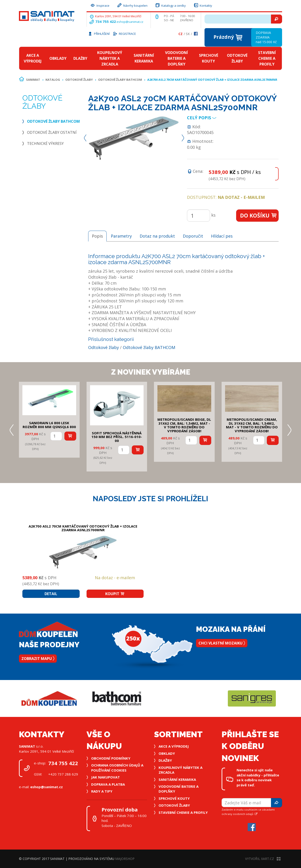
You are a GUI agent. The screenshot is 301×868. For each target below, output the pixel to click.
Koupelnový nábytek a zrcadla (110, 58)
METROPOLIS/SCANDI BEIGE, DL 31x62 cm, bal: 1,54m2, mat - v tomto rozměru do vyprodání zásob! (184, 425)
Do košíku (259, 215)
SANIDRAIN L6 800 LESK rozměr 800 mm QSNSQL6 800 (49, 425)
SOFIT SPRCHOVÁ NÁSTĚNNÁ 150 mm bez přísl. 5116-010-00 (117, 437)
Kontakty (203, 5)
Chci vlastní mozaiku (222, 643)
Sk (188, 34)
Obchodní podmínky (111, 758)
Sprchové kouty (209, 58)
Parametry (121, 236)
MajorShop (125, 859)
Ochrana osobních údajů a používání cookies (117, 768)
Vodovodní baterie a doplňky (176, 58)
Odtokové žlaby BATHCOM (120, 80)
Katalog (53, 80)
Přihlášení (99, 33)
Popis (97, 236)
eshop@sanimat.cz (130, 22)
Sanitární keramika (144, 58)
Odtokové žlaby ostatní (52, 132)
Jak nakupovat (105, 777)
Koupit (115, 594)
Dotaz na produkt (157, 236)
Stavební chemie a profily (267, 58)
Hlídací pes (222, 236)
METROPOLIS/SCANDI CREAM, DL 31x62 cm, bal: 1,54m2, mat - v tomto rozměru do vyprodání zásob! (252, 425)
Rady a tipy (102, 791)
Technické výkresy (45, 143)
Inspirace (100, 5)
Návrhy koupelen (132, 5)
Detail (51, 594)
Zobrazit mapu (38, 659)
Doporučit (193, 236)
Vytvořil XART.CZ (263, 859)
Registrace (124, 33)
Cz (181, 34)
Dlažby (80, 58)
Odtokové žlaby (237, 58)
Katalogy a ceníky (170, 5)
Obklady (58, 58)
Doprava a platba (108, 784)
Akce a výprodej (33, 58)
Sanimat (33, 80)
